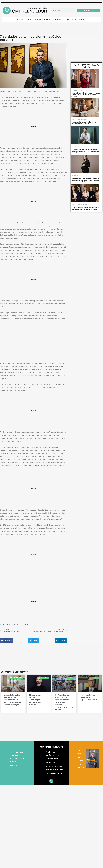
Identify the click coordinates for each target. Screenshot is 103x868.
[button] (7, 640)
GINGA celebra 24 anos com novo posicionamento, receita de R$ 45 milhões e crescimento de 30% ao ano (64, 702)
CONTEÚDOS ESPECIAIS (25, 19)
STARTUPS (69, 19)
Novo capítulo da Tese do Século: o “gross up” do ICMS (89, 697)
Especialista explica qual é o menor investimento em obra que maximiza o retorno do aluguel (13, 700)
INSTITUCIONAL (80, 19)
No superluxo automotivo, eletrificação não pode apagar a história (36, 700)
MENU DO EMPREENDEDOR (44, 19)
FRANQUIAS (59, 19)
